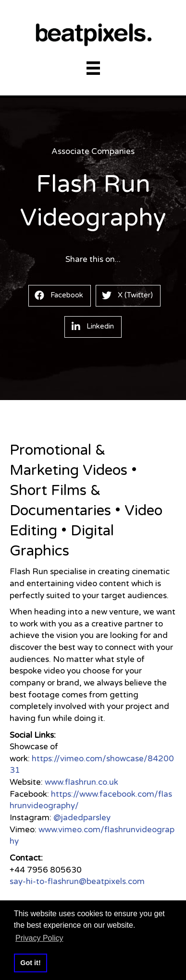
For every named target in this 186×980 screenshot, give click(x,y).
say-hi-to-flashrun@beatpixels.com (77, 881)
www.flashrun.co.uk (81, 782)
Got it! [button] (30, 963)
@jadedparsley (82, 818)
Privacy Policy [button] (39, 938)
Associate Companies (93, 151)
